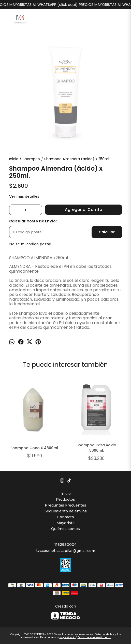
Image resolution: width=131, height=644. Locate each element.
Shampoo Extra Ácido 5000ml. (96, 448)
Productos (65, 499)
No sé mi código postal (30, 244)
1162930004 (65, 545)
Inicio (66, 494)
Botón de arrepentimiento (94, 637)
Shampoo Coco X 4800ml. (35, 448)
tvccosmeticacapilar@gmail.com (66, 551)
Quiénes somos (65, 529)
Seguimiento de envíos (66, 511)
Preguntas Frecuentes (65, 505)
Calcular (107, 232)
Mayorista (65, 523)
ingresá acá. (68, 637)
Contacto (66, 517)
